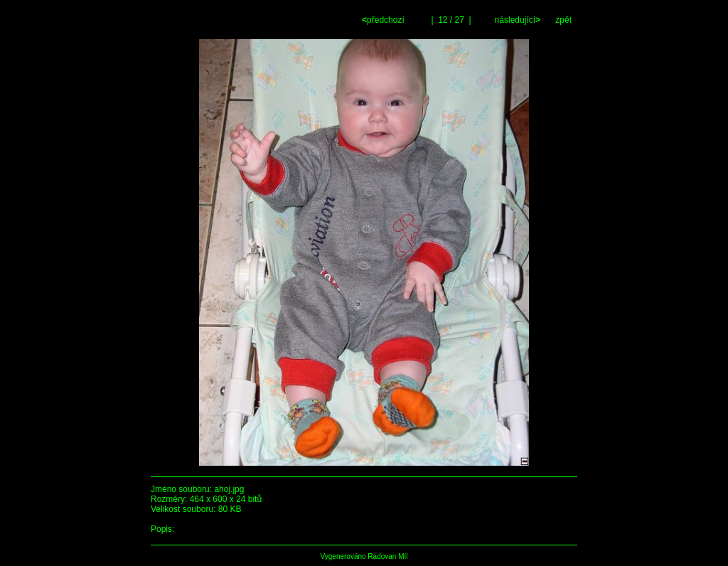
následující (516, 20)
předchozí (384, 20)
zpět (563, 20)
